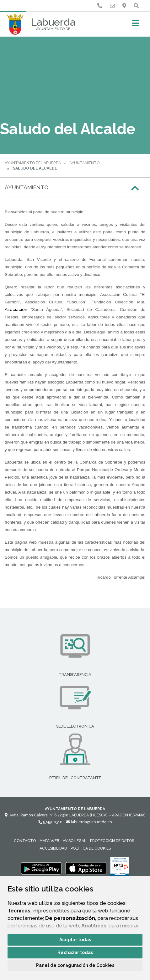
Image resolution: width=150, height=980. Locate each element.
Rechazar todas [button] (75, 952)
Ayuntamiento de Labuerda (33, 163)
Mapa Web (49, 841)
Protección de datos (112, 841)
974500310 (50, 822)
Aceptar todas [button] (75, 940)
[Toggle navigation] (135, 25)
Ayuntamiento (84, 163)
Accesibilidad (53, 848)
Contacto (25, 841)
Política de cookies (91, 848)
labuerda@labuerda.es (89, 822)
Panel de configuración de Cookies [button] (75, 965)
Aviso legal (75, 841)
